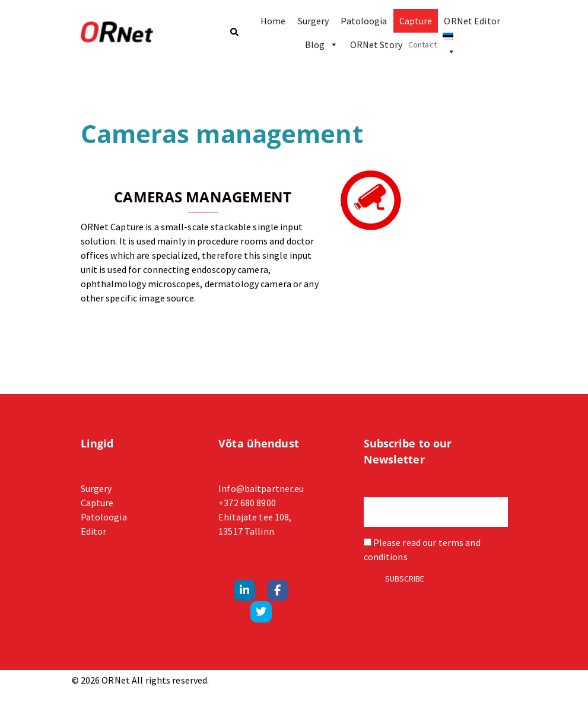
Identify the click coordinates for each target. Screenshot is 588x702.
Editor (94, 531)
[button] (234, 33)
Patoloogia (364, 21)
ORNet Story (376, 45)
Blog (322, 45)
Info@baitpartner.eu (261, 488)
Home (273, 21)
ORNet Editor (472, 21)
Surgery (314, 21)
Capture (416, 21)
